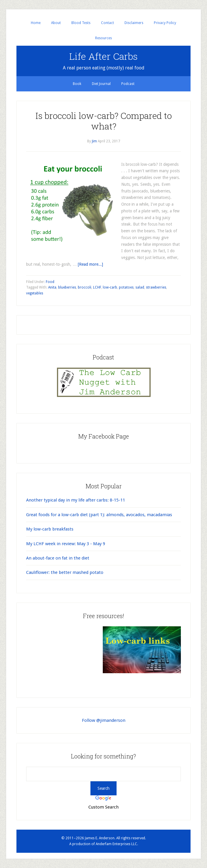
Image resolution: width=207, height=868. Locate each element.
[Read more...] (90, 264)
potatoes (126, 287)
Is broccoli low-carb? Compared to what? (104, 121)
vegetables (35, 293)
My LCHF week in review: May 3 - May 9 (66, 544)
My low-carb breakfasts (50, 529)
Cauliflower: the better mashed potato (65, 572)
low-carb (110, 287)
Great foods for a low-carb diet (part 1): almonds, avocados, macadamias (99, 515)
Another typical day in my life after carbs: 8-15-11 (76, 500)
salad (140, 287)
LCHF (97, 287)
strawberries (156, 287)
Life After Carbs (103, 56)
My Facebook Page (103, 436)
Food (50, 282)
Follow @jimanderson (104, 720)
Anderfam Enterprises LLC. (117, 844)
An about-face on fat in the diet (58, 558)
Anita (52, 287)
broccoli (85, 287)
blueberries (67, 287)
